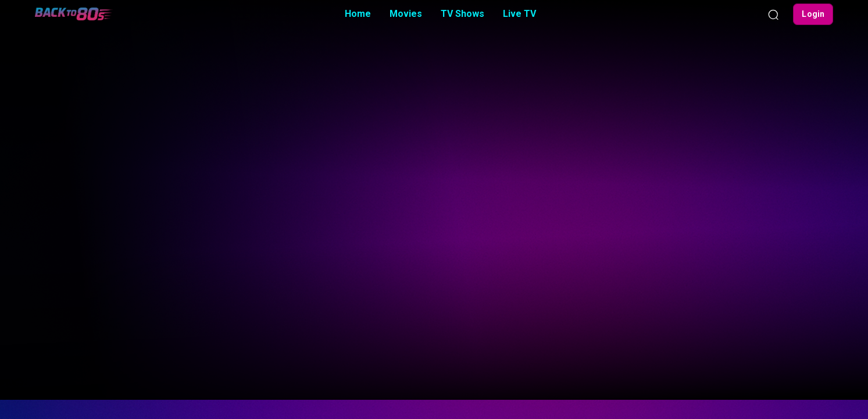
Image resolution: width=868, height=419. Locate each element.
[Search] (773, 14)
